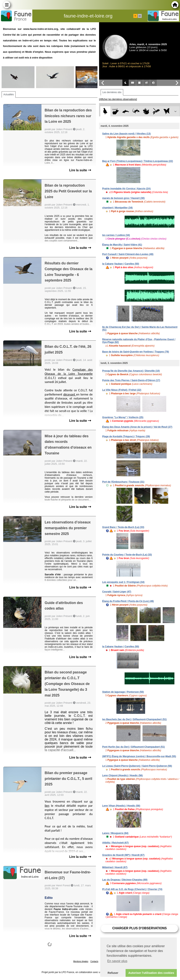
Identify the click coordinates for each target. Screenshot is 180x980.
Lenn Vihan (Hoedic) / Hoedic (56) (121, 806)
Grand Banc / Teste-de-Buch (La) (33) (123, 527)
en (140, 16)
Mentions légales (81, 961)
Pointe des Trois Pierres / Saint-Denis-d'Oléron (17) (131, 380)
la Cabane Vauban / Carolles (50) (121, 264)
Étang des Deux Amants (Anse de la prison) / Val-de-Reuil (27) (137, 427)
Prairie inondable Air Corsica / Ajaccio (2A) (126, 189)
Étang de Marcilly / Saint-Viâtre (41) (122, 245)
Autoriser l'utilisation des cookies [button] (151, 973)
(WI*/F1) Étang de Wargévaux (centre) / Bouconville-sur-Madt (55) (139, 756)
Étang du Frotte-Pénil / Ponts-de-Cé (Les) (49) (128, 601)
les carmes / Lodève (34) (116, 235)
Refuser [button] (113, 973)
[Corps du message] (69, 393)
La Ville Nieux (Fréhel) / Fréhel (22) (122, 390)
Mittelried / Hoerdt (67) (115, 867)
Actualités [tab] (9, 94)
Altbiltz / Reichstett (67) (116, 843)
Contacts (94, 961)
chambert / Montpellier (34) (118, 208)
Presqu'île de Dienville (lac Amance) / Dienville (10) (131, 371)
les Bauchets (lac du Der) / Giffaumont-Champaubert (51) (134, 719)
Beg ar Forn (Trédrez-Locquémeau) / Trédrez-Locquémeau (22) (138, 161)
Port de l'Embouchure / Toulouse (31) (123, 482)
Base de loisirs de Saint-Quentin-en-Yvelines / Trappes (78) (136, 352)
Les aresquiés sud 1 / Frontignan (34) (123, 582)
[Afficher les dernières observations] (118, 99)
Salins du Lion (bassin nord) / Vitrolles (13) (126, 134)
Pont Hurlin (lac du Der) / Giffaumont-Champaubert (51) (134, 747)
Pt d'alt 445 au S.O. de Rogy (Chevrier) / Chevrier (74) (132, 889)
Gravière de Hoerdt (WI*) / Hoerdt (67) (123, 855)
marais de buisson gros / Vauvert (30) (123, 198)
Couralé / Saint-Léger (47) (117, 592)
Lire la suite (80, 170)
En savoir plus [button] (117, 961)
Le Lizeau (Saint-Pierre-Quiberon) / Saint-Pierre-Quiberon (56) (137, 766)
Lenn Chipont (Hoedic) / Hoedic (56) (122, 775)
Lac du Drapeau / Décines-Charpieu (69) (125, 880)
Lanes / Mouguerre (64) (115, 833)
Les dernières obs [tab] (112, 92)
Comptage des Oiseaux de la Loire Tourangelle (69, 372)
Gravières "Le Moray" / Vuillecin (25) (123, 417)
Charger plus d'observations (139, 928)
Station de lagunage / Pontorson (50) (123, 692)
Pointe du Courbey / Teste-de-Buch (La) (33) (127, 555)
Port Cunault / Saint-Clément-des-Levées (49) (128, 254)
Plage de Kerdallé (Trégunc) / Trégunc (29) (126, 436)
